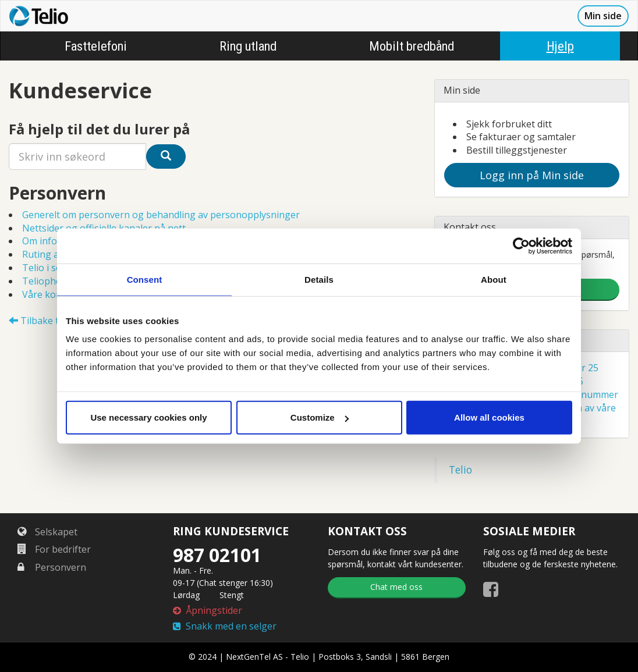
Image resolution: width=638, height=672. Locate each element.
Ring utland (248, 46)
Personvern (52, 567)
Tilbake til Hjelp (49, 321)
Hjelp (560, 46)
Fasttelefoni (96, 46)
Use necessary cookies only (148, 417)
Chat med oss (396, 587)
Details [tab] (319, 279)
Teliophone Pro (56, 281)
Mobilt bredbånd (412, 46)
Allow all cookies (489, 417)
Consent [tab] (145, 279)
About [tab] (494, 279)
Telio (460, 470)
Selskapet (47, 532)
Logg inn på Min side (532, 175)
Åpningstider (208, 610)
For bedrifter (54, 549)
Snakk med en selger (225, 626)
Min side (603, 16)
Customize (320, 417)
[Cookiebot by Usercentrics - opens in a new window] (521, 246)
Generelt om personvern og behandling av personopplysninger (161, 215)
